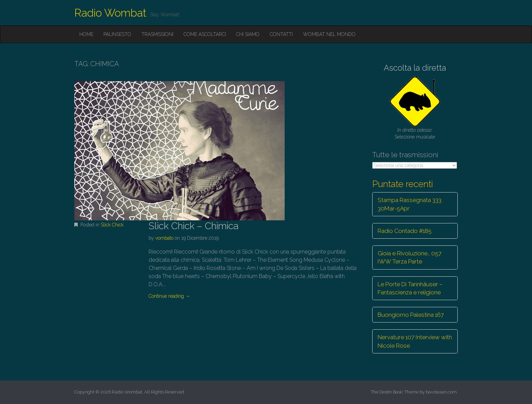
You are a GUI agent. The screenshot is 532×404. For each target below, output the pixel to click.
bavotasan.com (441, 392)
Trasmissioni (157, 34)
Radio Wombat (110, 13)
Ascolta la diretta (415, 68)
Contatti (281, 34)
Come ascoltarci (205, 34)
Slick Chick (112, 225)
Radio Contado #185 (405, 231)
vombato (164, 238)
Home (86, 34)
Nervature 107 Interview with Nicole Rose (415, 341)
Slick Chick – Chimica (194, 226)
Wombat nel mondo (329, 34)
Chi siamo (248, 34)
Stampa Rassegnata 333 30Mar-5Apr (410, 204)
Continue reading (169, 296)
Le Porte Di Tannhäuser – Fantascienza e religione (410, 288)
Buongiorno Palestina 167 (411, 315)
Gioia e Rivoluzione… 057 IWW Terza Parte (410, 257)
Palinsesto (117, 34)
